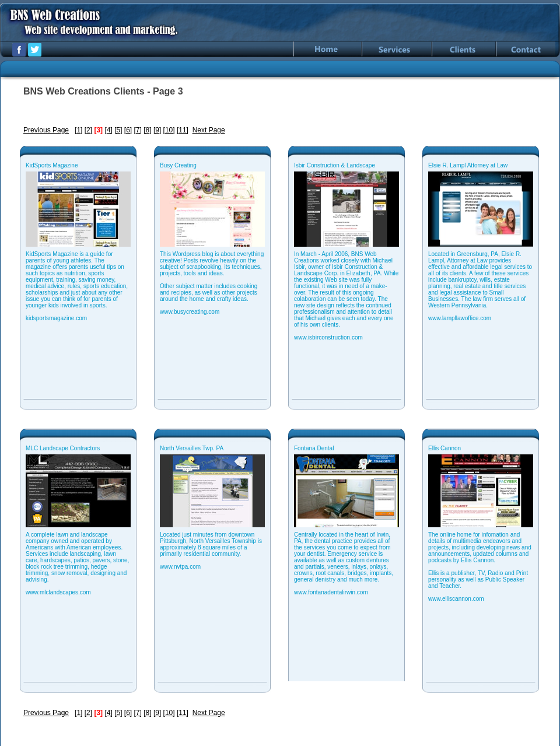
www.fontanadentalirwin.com (331, 592)
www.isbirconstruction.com (328, 337)
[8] (147, 130)
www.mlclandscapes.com (58, 592)
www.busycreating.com (190, 312)
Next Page (209, 130)
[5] (118, 130)
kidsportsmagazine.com (56, 318)
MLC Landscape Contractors (63, 448)
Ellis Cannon (444, 448)
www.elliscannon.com (456, 599)
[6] (128, 130)
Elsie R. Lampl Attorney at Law (468, 165)
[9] (157, 130)
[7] (138, 130)
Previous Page (46, 130)
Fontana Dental (314, 448)
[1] (78, 130)
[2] (88, 130)
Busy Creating (178, 165)
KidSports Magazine (52, 165)
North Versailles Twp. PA (192, 448)
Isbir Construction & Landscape (335, 165)
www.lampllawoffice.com (460, 318)
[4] (108, 130)
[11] (183, 130)
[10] (169, 130)
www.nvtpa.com (180, 567)
